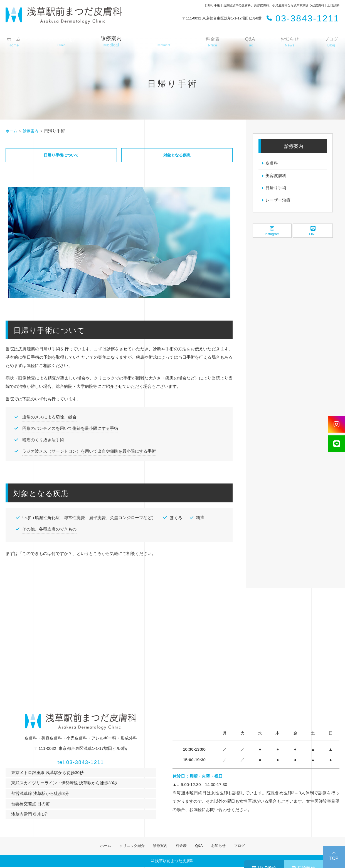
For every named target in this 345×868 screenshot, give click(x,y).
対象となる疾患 (177, 155)
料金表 (217, 42)
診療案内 (113, 42)
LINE (313, 231)
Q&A (253, 42)
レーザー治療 (278, 201)
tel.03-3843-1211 (81, 761)
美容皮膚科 (276, 176)
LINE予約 (231, 857)
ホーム (13, 42)
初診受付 (292, 857)
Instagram (272, 231)
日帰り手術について (61, 155)
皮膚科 (272, 163)
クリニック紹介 (127, 846)
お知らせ (291, 42)
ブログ (332, 42)
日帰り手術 (276, 188)
